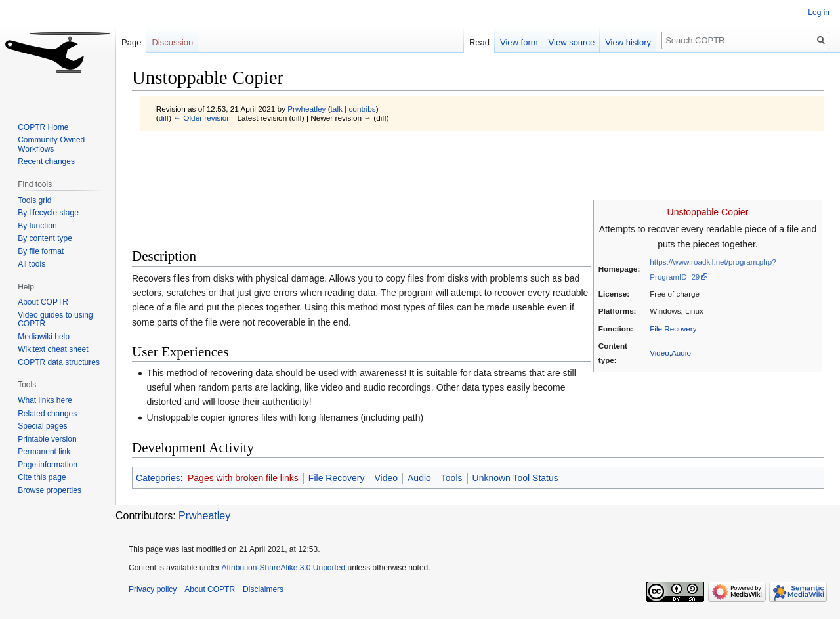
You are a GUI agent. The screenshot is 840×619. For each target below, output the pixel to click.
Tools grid (34, 200)
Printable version (47, 439)
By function (37, 226)
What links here (45, 400)
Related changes (47, 414)
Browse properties (50, 490)
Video (660, 353)
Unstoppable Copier (708, 212)
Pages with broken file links (243, 478)
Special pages (42, 426)
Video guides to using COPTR (55, 320)
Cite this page (42, 477)
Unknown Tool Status (515, 478)
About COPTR (43, 302)
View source (572, 42)
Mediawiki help (44, 337)
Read (479, 42)
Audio (681, 353)
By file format (41, 251)
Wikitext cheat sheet (53, 349)
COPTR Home (43, 127)
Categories (158, 478)
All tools (31, 264)
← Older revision (202, 118)
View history (628, 42)
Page (131, 42)
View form (519, 42)
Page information (48, 465)
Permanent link (44, 452)
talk (337, 109)
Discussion (172, 42)
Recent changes (46, 161)
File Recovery (673, 329)
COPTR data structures (59, 362)
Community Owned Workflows (51, 144)
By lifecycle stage (48, 213)
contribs (362, 109)
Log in (819, 12)
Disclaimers (263, 589)
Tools (452, 478)
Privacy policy (153, 589)
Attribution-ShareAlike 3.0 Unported (283, 568)
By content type (45, 238)
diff (164, 118)
